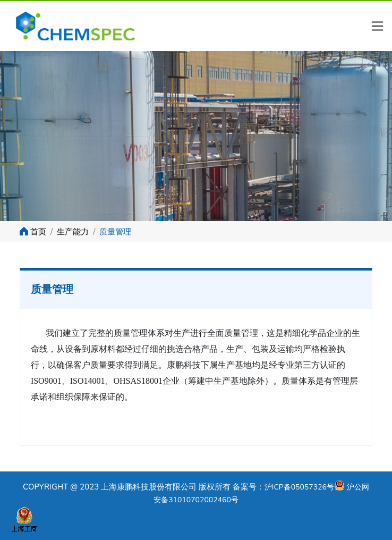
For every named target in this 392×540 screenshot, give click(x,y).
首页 (38, 232)
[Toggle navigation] (378, 26)
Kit (83, 26)
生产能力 (73, 232)
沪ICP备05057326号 (299, 487)
